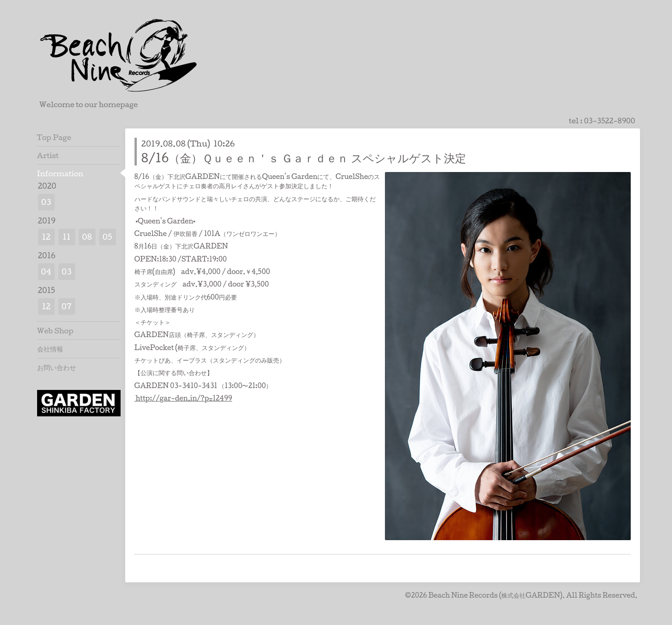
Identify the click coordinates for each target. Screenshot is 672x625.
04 (46, 271)
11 (67, 237)
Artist (48, 155)
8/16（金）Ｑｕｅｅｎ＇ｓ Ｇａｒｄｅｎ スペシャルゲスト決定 (304, 158)
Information (60, 173)
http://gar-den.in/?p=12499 (183, 398)
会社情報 (50, 349)
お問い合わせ (57, 367)
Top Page (54, 137)
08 (87, 237)
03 (46, 202)
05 (107, 237)
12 (46, 237)
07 (67, 306)
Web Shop (55, 331)
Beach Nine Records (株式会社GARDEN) (496, 595)
